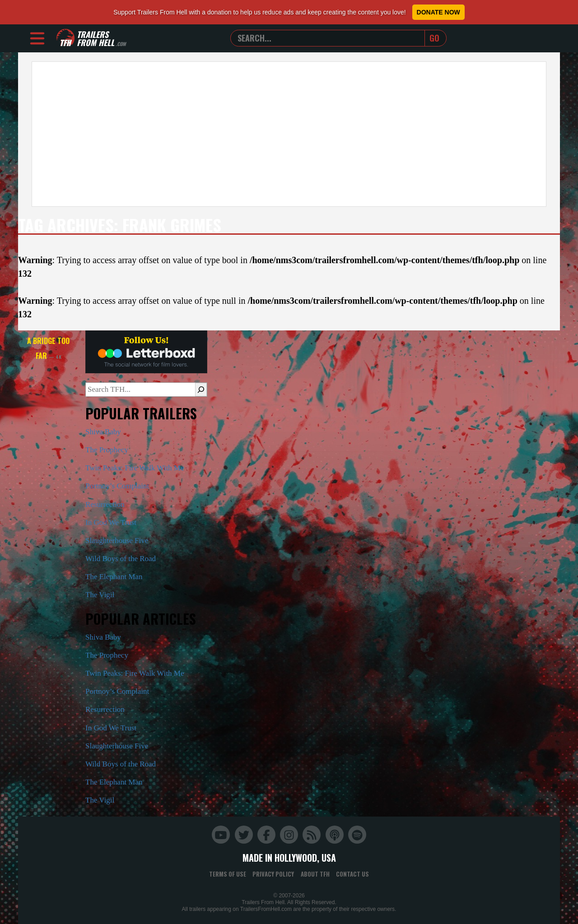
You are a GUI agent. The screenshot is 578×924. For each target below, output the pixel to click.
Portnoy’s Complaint (117, 486)
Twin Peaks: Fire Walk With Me (135, 468)
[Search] (201, 390)
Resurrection (105, 504)
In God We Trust (111, 522)
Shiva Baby (103, 432)
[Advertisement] (289, 134)
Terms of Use (228, 874)
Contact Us (352, 874)
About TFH (315, 874)
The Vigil (100, 595)
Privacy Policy (273, 874)
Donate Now (438, 12)
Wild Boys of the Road (121, 559)
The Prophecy (107, 450)
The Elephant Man (114, 577)
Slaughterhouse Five (117, 541)
